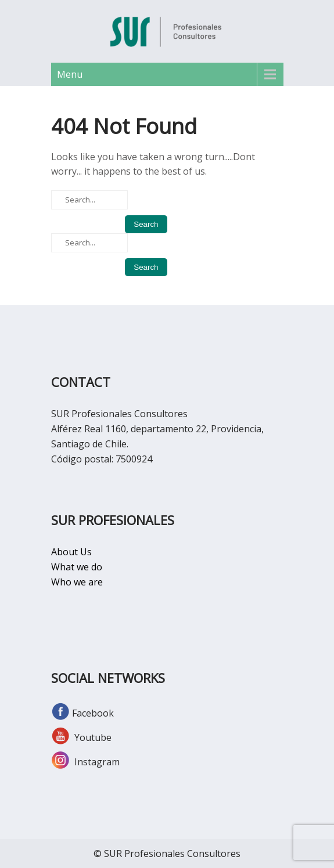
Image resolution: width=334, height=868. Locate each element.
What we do (77, 567)
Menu (70, 74)
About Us (71, 552)
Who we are (77, 582)
